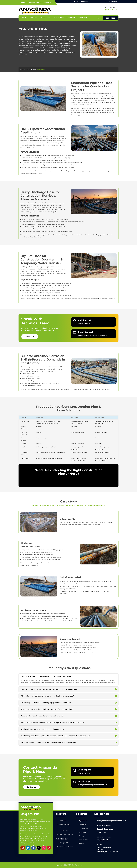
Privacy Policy (64, 843)
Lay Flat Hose (58, 18)
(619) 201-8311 (112, 2)
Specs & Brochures (105, 829)
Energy (82, 836)
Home (24, 18)
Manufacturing (84, 840)
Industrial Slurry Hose (64, 826)
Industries (71, 18)
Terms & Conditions (66, 847)
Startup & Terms (104, 826)
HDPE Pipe (33, 18)
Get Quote (110, 18)
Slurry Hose (45, 18)
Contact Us (83, 18)
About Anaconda (82, 2)
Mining (81, 844)
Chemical (82, 825)
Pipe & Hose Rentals (66, 835)
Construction (84, 828)
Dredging (82, 832)
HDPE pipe (24, 171)
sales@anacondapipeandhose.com (112, 821)
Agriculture (83, 821)
